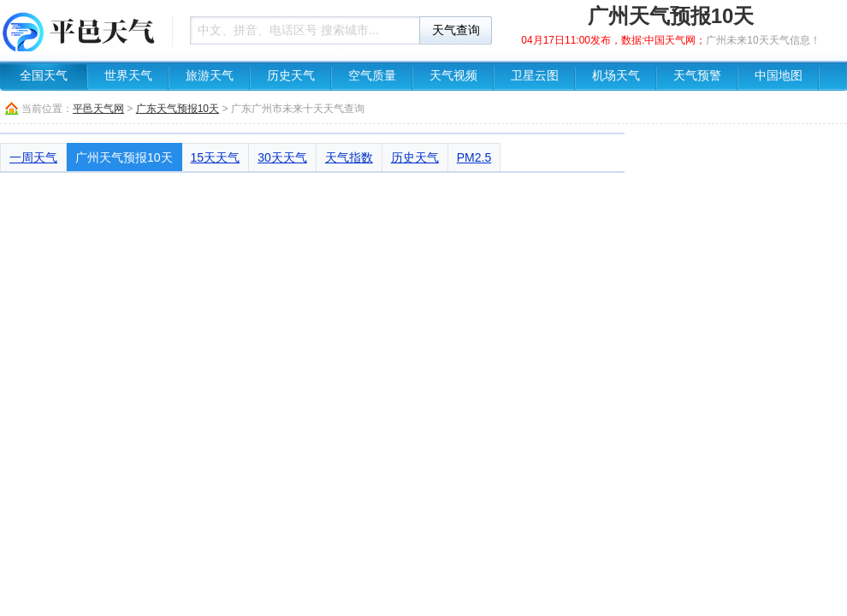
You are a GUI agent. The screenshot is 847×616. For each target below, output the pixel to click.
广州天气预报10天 (124, 157)
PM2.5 (474, 157)
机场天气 (616, 76)
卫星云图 (535, 76)
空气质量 (372, 76)
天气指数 (349, 157)
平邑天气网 (98, 109)
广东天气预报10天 (178, 109)
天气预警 (697, 76)
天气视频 (453, 76)
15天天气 (216, 157)
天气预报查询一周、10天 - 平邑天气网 (81, 30)
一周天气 (33, 157)
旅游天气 (210, 76)
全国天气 (44, 76)
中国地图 (779, 76)
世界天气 (128, 76)
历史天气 (291, 76)
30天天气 (282, 157)
